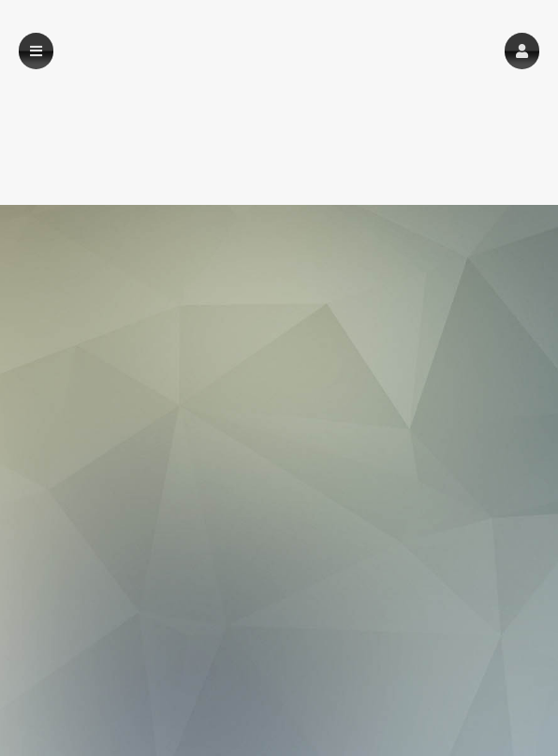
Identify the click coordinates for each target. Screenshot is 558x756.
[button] (522, 51)
